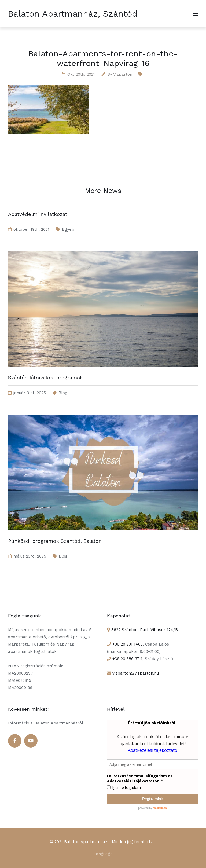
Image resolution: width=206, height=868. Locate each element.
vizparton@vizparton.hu (135, 673)
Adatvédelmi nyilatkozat (38, 214)
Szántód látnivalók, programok (45, 378)
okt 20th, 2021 (81, 74)
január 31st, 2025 (30, 393)
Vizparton (123, 74)
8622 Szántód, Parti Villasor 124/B (144, 630)
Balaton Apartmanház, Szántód (73, 14)
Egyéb (68, 229)
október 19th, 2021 (31, 229)
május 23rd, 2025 (30, 556)
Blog (63, 393)
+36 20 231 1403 (127, 644)
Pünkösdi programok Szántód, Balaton (55, 541)
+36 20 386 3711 (127, 659)
